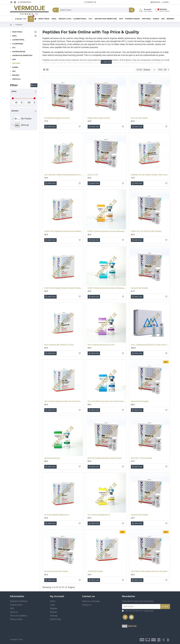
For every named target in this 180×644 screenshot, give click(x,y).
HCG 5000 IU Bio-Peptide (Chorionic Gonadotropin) (150, 571)
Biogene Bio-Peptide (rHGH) (99, 118)
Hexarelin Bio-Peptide (139, 288)
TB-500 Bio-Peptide (95, 571)
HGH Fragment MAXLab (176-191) (101, 345)
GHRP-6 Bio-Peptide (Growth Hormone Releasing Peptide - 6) (63, 288)
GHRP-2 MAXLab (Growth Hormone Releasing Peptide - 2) (107, 231)
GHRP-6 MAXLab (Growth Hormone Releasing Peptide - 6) (107, 288)
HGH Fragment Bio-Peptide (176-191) (59, 345)
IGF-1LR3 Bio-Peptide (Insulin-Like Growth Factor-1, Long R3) (63, 401)
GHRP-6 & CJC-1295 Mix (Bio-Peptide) (146, 231)
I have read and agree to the (138, 611)
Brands (15, 111)
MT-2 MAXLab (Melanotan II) (99, 515)
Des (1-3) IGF (93, 175)
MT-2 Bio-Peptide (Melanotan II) (57, 515)
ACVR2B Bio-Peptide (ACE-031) (57, 118)
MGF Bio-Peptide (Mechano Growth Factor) (105, 458)
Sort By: (138, 70)
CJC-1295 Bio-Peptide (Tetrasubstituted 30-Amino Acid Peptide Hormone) (63, 175)
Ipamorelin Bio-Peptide (140, 401)
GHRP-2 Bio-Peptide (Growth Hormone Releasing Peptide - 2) (63, 231)
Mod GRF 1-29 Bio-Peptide (141, 458)
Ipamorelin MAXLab (52, 458)
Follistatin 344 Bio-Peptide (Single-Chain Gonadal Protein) (150, 175)
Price (14, 91)
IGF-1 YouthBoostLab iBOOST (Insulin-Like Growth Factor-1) (150, 345)
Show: (161, 70)
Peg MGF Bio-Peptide (139, 515)
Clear (35, 85)
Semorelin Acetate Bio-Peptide (56, 571)
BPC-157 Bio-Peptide (139, 118)
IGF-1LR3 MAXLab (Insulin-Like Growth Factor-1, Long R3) (107, 401)
